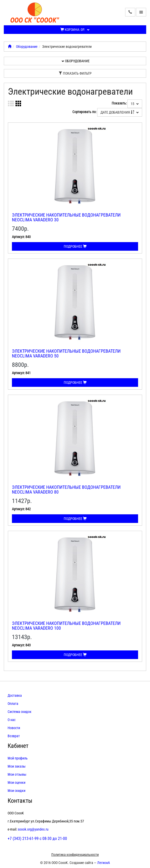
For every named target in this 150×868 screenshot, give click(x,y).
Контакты (20, 801)
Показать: (119, 103)
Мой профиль (18, 758)
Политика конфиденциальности (75, 855)
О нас (12, 720)
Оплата (13, 704)
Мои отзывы (17, 774)
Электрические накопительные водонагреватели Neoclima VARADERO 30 (66, 217)
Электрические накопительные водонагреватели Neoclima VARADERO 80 (66, 490)
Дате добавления (120, 112)
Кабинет (18, 746)
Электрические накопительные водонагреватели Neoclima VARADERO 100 (66, 626)
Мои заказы (17, 766)
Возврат (14, 736)
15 (135, 104)
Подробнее (75, 246)
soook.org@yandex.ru (33, 829)
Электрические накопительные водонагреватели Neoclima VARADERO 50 (66, 354)
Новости (14, 728)
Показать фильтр (75, 73)
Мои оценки (16, 782)
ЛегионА (104, 863)
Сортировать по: (84, 112)
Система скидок (20, 712)
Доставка (15, 695)
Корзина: (75, 30)
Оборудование (27, 47)
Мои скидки (16, 791)
